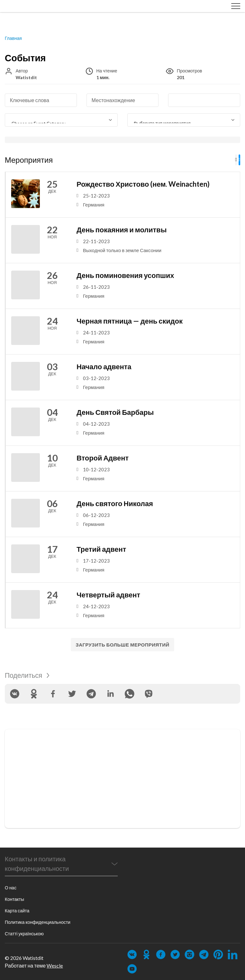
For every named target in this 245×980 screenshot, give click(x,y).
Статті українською (24, 934)
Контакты (14, 899)
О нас (11, 888)
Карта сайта (17, 911)
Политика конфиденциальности (38, 922)
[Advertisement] (122, 779)
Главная (13, 38)
